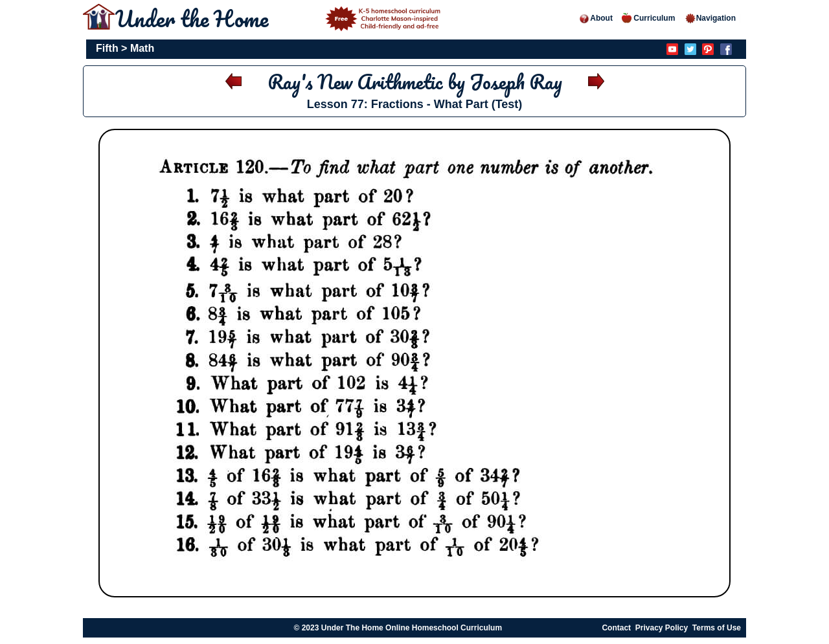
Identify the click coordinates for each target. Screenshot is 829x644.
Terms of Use (717, 628)
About (596, 18)
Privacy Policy (662, 628)
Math (142, 48)
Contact (616, 628)
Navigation (710, 18)
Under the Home (280, 18)
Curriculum (648, 18)
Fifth (107, 48)
